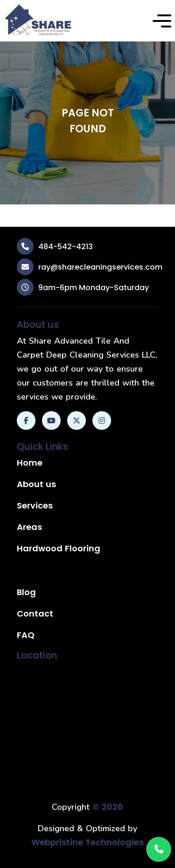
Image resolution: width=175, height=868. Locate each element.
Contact (35, 614)
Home (30, 463)
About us (36, 484)
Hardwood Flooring (59, 548)
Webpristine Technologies (87, 842)
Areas (29, 527)
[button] (162, 21)
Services (35, 505)
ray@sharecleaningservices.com (100, 267)
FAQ (26, 635)
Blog (26, 592)
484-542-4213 (66, 247)
